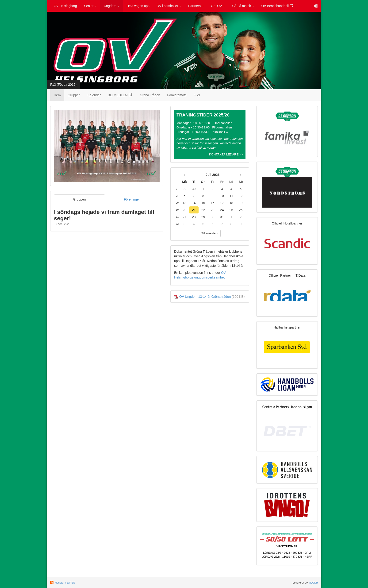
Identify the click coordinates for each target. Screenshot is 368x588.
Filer (197, 95)
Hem (57, 95)
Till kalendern (210, 233)
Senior (90, 6)
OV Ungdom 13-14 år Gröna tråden (205, 297)
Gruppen (74, 95)
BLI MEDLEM (120, 95)
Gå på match (243, 6)
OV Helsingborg (65, 6)
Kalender (94, 95)
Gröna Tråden (150, 95)
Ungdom (112, 6)
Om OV (218, 6)
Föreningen (132, 199)
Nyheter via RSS (65, 582)
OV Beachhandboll (278, 6)
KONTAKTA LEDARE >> (226, 154)
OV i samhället (169, 6)
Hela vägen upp (138, 6)
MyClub (313, 582)
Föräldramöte (177, 95)
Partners (196, 6)
